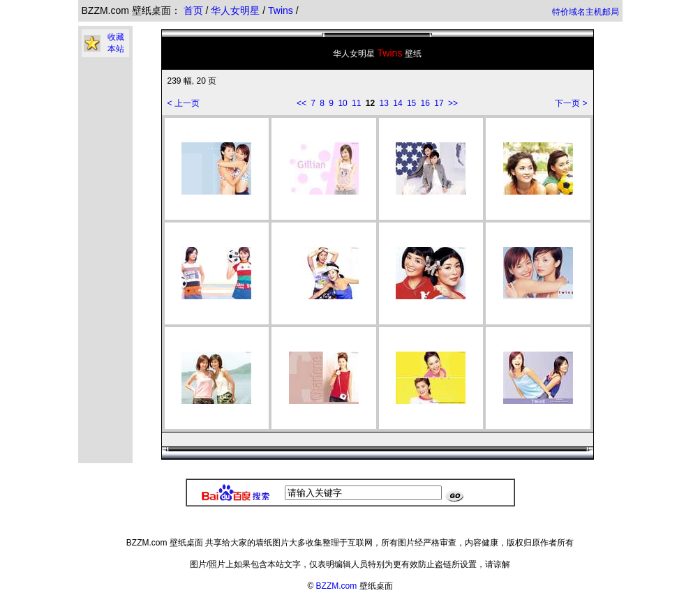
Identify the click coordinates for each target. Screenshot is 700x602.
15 (411, 103)
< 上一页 (184, 103)
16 (425, 103)
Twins (282, 10)
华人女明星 (237, 10)
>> (453, 103)
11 (356, 103)
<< (301, 103)
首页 (193, 10)
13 (384, 103)
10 (342, 103)
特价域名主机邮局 (586, 12)
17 (439, 103)
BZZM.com (337, 586)
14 (397, 103)
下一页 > (571, 103)
